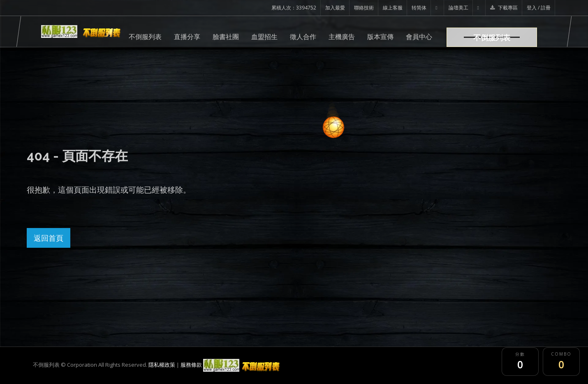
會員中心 (419, 37)
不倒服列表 (145, 37)
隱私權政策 (162, 365)
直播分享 (187, 37)
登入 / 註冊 (539, 8)
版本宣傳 (380, 37)
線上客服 (393, 8)
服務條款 (191, 365)
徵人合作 (303, 37)
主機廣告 (342, 37)
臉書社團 (226, 37)
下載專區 (504, 8)
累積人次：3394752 (294, 8)
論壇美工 (458, 8)
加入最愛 (335, 8)
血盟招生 (264, 37)
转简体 (419, 8)
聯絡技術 (364, 8)
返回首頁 (49, 238)
